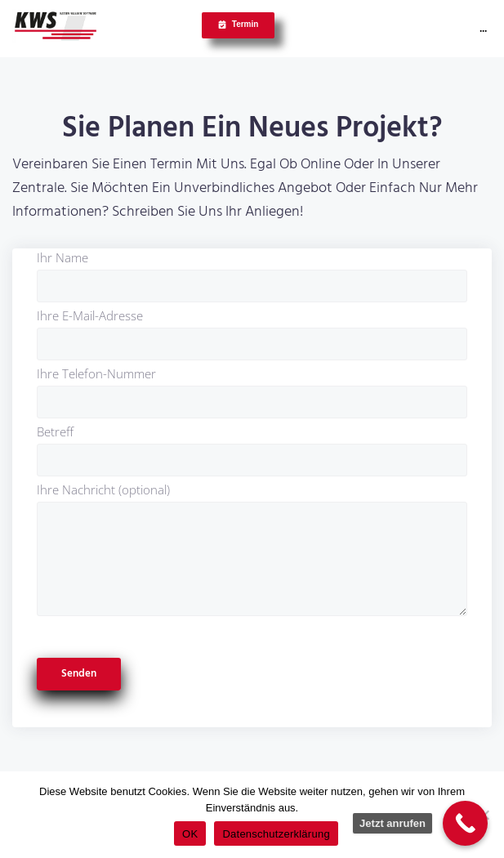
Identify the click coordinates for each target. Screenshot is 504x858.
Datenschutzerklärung (276, 834)
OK (190, 834)
